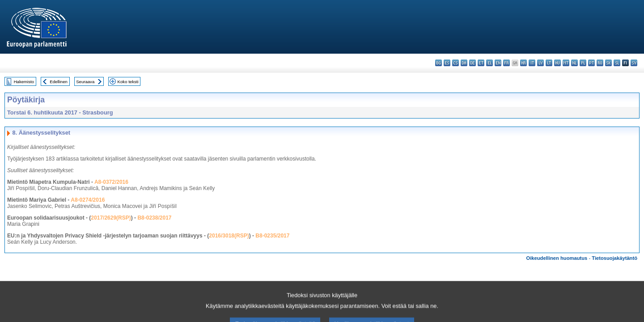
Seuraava (85, 82)
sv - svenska (634, 63)
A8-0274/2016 (88, 200)
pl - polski (583, 63)
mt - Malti (566, 63)
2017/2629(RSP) (111, 218)
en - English (498, 63)
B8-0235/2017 (272, 236)
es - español (447, 63)
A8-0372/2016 (111, 182)
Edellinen (58, 82)
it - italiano (532, 63)
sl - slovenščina (617, 63)
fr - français (506, 63)
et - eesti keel (481, 63)
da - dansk (464, 63)
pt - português (591, 63)
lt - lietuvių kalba (549, 63)
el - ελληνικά (489, 63)
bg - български (439, 63)
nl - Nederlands (574, 63)
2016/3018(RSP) (229, 236)
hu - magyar (557, 63)
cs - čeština (455, 63)
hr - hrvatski (523, 63)
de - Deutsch (472, 63)
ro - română (600, 63)
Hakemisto (24, 82)
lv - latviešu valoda (540, 63)
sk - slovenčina (608, 63)
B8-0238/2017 (154, 218)
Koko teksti (128, 82)
